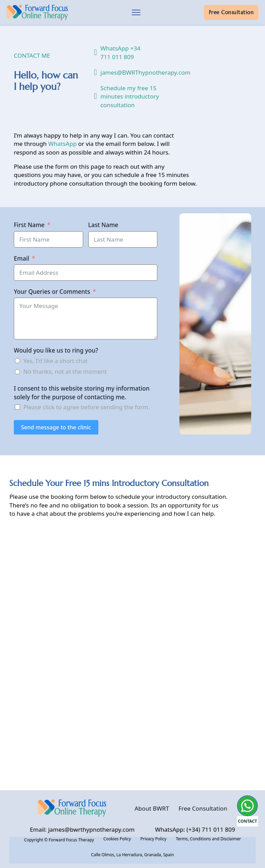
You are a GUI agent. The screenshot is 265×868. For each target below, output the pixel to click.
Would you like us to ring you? (56, 350)
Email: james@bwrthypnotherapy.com (82, 829)
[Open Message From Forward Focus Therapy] (248, 811)
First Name (29, 225)
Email (22, 258)
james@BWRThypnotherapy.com (136, 72)
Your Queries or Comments (52, 292)
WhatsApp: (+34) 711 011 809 (195, 829)
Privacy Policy (154, 839)
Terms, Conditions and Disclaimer (208, 839)
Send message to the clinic (56, 427)
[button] (248, 846)
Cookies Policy (117, 839)
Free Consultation (231, 12)
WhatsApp (62, 144)
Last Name (103, 225)
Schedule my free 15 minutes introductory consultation (130, 96)
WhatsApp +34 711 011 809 (120, 52)
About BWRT (152, 808)
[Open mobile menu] (136, 12)
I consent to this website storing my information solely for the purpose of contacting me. (82, 393)
